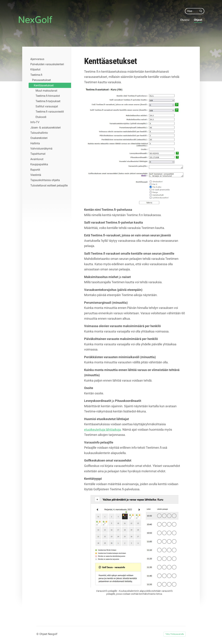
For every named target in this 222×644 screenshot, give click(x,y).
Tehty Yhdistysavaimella (175, 634)
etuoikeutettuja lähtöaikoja (103, 430)
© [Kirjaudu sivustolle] (38, 634)
